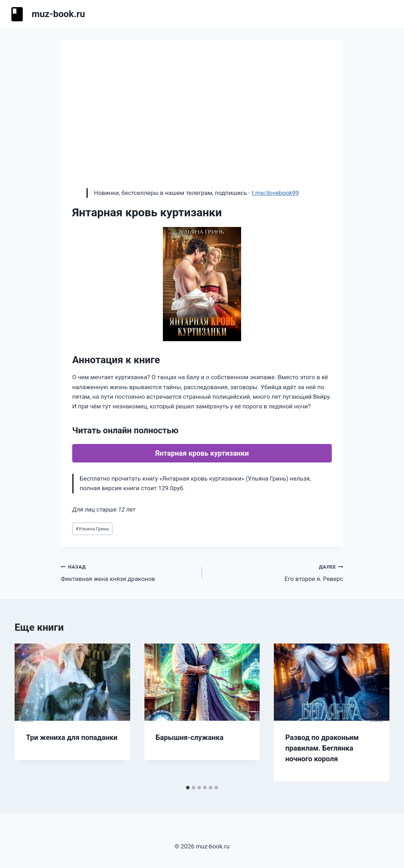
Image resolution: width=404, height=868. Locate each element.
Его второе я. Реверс (276, 572)
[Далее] (377, 713)
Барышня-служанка (190, 737)
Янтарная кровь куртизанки (202, 453)
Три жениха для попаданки (72, 737)
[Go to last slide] (27, 713)
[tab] (188, 788)
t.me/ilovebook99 (275, 193)
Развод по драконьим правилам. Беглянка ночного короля (322, 748)
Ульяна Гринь (92, 529)
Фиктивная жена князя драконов (128, 572)
